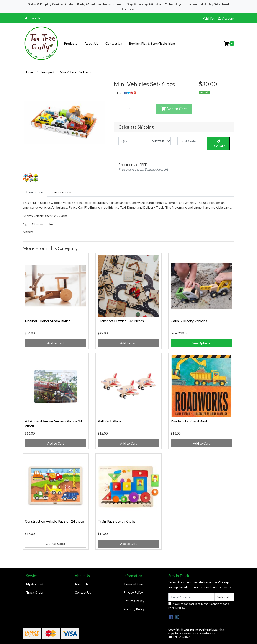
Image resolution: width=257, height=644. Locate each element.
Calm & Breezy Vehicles (189, 321)
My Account (35, 584)
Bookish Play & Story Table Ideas (152, 43)
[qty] (130, 141)
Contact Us (114, 43)
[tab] (35, 192)
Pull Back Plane (110, 421)
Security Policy (134, 609)
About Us (91, 43)
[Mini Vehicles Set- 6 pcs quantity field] (132, 109)
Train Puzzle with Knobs (117, 521)
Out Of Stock (55, 544)
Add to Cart (174, 109)
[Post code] (189, 141)
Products (71, 43)
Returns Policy (134, 601)
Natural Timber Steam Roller (47, 321)
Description (35, 192)
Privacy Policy (133, 592)
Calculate (218, 144)
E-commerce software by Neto (198, 633)
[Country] (159, 141)
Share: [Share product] (126, 93)
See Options (201, 343)
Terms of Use (133, 584)
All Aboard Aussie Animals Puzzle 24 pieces (53, 423)
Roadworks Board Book (189, 421)
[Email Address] (191, 597)
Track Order (35, 592)
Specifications (61, 192)
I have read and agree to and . (199, 605)
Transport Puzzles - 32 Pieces (121, 321)
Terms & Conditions (212, 604)
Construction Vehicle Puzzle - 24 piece (54, 521)
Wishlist (209, 18)
